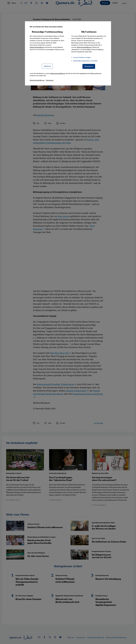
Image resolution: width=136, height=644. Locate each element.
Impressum (50, 80)
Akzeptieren (89, 66)
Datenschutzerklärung (37, 47)
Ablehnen (47, 66)
